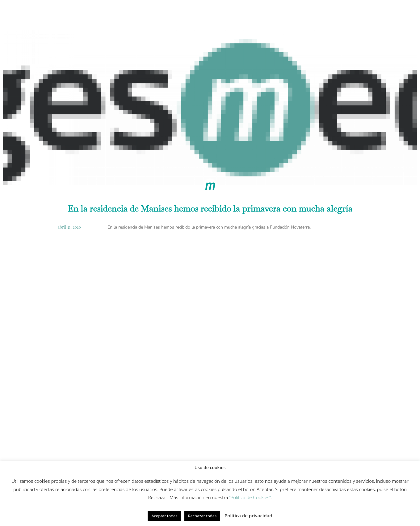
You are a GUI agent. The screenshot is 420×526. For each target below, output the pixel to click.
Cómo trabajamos (118, 13)
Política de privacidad (248, 515)
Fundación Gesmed (290, 13)
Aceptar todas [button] (164, 516)
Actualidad (334, 13)
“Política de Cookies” (250, 497)
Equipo (250, 13)
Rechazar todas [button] (202, 516)
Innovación (218, 13)
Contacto (370, 13)
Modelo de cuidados (172, 13)
